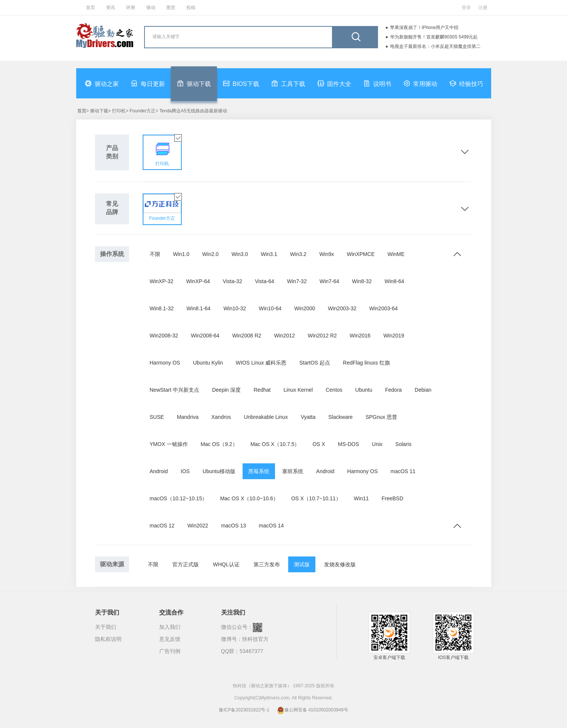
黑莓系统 (259, 471)
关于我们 (106, 627)
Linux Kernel (298, 390)
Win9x (327, 254)
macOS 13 (234, 526)
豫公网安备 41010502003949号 (313, 710)
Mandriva (188, 417)
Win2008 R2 (247, 336)
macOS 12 (162, 526)
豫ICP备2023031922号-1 (244, 710)
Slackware (340, 417)
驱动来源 (112, 564)
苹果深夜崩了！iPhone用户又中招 (424, 28)
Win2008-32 (164, 336)
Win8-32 (362, 281)
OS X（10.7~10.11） (316, 498)
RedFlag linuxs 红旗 (366, 363)
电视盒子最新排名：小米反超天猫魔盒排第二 (435, 46)
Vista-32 (233, 281)
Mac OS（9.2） (219, 444)
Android (159, 471)
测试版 (302, 564)
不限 (155, 254)
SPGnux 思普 (381, 417)
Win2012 (285, 336)
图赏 (171, 8)
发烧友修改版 (340, 564)
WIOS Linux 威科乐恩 (261, 363)
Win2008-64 (205, 336)
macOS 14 (271, 526)
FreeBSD (393, 498)
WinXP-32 (162, 281)
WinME (396, 254)
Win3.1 (269, 254)
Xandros (221, 417)
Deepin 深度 (226, 390)
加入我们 (170, 627)
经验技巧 (466, 83)
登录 (466, 8)
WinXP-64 (198, 281)
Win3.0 (240, 254)
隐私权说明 (108, 639)
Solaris (403, 444)
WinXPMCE (361, 254)
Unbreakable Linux (266, 417)
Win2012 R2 (322, 336)
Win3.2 (298, 254)
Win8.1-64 (198, 308)
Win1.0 (181, 254)
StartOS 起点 (315, 363)
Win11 (361, 498)
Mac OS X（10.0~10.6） (249, 498)
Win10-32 (235, 308)
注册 (483, 8)
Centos (334, 390)
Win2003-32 (342, 308)
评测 (131, 8)
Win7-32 (297, 281)
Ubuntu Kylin (208, 363)
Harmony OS (165, 363)
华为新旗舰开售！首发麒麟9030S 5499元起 (434, 37)
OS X (319, 444)
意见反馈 (170, 639)
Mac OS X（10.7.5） (275, 444)
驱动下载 (194, 83)
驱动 (151, 8)
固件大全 (334, 83)
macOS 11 (403, 471)
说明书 (377, 83)
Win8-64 (394, 281)
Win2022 (198, 526)
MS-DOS (349, 444)
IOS (185, 471)
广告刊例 (170, 651)
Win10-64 (270, 308)
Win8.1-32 (162, 308)
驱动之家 (102, 83)
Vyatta (308, 417)
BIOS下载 (241, 83)
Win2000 (305, 308)
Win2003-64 (384, 308)
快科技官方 (255, 639)
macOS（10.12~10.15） (179, 498)
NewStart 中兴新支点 (174, 390)
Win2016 (360, 336)
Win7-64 (329, 281)
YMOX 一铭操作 (169, 444)
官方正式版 (186, 564)
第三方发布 (267, 564)
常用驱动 (420, 83)
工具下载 (288, 83)
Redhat (262, 390)
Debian (423, 390)
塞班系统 (293, 471)
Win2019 (394, 336)
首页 (91, 8)
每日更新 (148, 83)
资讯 (111, 8)
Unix (377, 444)
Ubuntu (364, 390)
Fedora (393, 390)
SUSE (157, 417)
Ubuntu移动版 (219, 471)
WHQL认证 (226, 564)
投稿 (191, 8)
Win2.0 (211, 254)
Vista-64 (265, 281)
